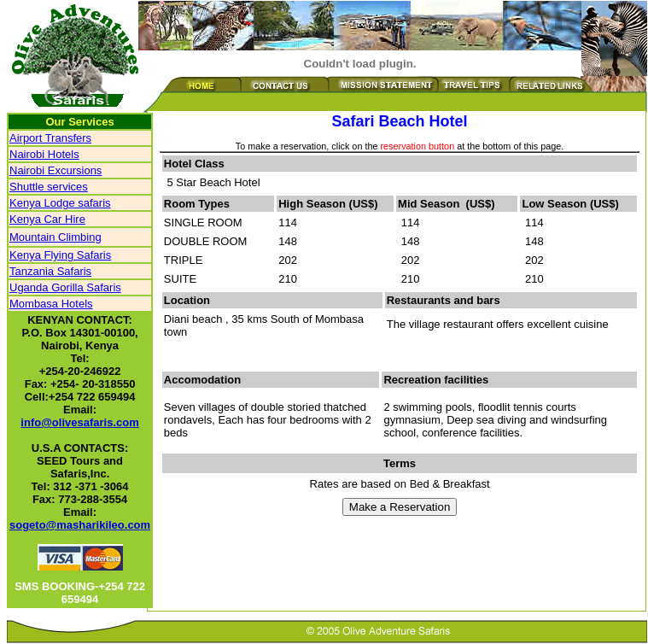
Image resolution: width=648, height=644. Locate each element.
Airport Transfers (50, 138)
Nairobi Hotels (44, 154)
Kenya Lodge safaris (60, 203)
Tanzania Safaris (50, 271)
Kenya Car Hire (47, 219)
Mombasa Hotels (51, 304)
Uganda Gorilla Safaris (65, 287)
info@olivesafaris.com (79, 422)
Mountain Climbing (55, 237)
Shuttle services (49, 187)
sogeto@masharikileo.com (80, 525)
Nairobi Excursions (55, 170)
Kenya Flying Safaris (60, 255)
